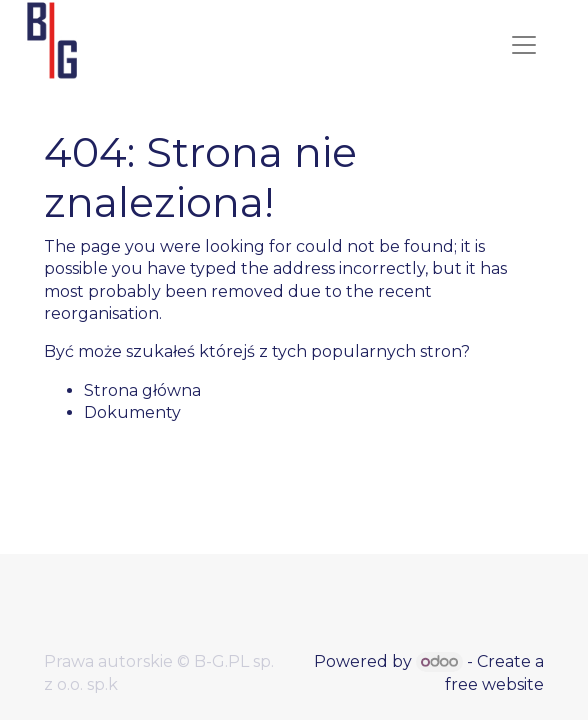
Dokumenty (132, 412)
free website (494, 684)
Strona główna (142, 390)
